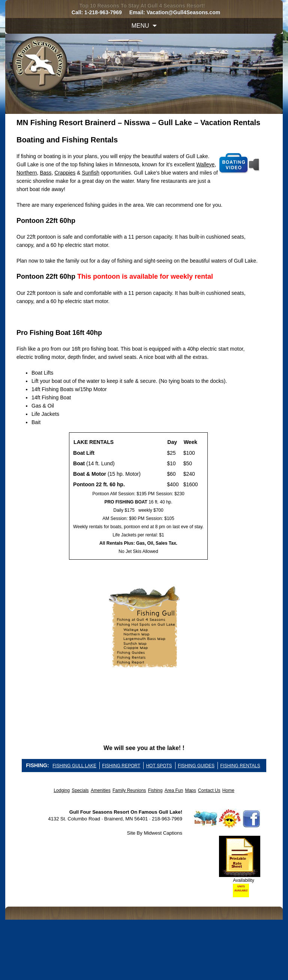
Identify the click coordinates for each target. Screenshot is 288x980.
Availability (243, 880)
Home (228, 790)
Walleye (205, 164)
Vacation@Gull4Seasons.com (184, 12)
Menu (140, 26)
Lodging (62, 790)
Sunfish (91, 173)
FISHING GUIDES (196, 766)
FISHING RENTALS (240, 766)
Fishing (155, 790)
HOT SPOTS (159, 766)
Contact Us (209, 790)
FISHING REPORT (121, 766)
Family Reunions (129, 790)
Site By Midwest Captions (155, 833)
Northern (27, 173)
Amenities (101, 790)
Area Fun (174, 790)
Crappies (65, 173)
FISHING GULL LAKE (74, 766)
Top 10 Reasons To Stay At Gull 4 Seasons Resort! (142, 6)
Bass (46, 173)
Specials (80, 790)
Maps (190, 790)
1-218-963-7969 (103, 12)
